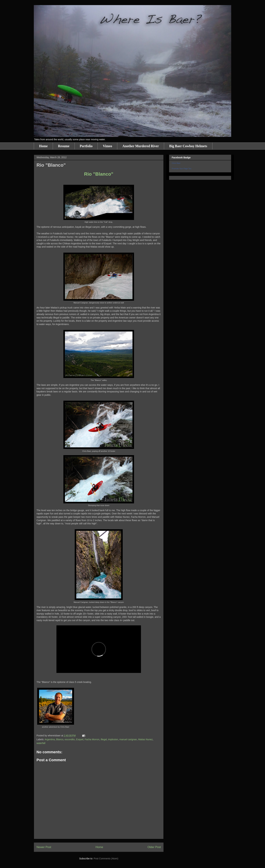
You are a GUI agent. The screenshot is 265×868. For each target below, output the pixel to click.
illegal (104, 739)
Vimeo (107, 146)
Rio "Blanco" (99, 174)
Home (43, 146)
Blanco (60, 739)
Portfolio (86, 146)
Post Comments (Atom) (106, 859)
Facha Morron (92, 739)
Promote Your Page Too (182, 169)
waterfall (41, 743)
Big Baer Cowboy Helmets (188, 146)
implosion (113, 739)
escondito (70, 739)
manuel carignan (128, 739)
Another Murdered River (141, 146)
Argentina (50, 739)
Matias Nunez (146, 739)
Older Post (154, 847)
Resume (64, 146)
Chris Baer (176, 163)
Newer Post (44, 847)
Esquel (80, 739)
